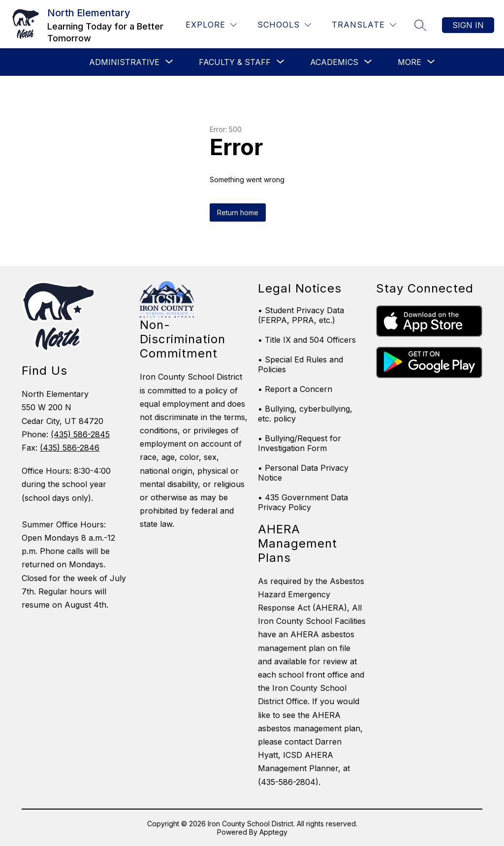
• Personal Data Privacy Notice (303, 473)
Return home (238, 212)
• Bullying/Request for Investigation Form (299, 443)
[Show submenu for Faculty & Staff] (235, 62)
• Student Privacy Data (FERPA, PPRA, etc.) (301, 315)
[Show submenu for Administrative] (124, 62)
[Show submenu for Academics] (334, 62)
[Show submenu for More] (409, 62)
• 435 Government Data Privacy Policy (303, 502)
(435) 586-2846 (70, 448)
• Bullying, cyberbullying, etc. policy (305, 414)
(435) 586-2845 (80, 434)
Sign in (468, 25)
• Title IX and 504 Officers (307, 340)
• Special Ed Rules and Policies (300, 364)
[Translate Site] (364, 25)
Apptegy (273, 832)
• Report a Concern (295, 389)
